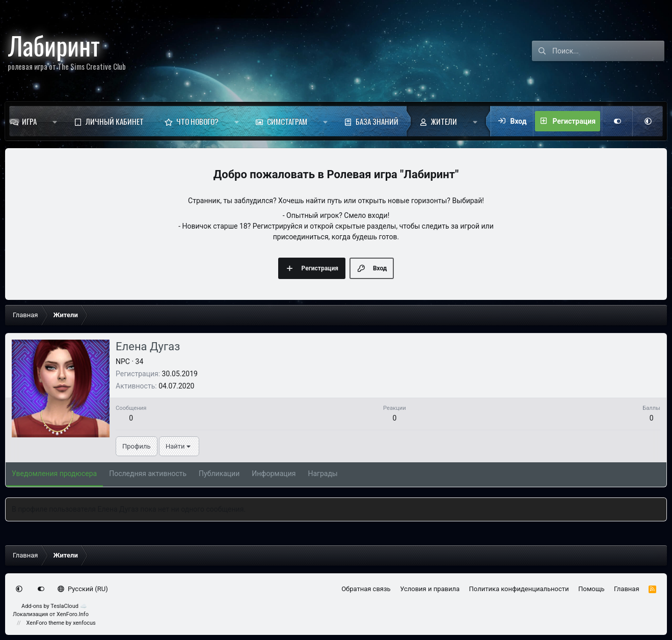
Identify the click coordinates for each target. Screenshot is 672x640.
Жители (444, 121)
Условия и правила (430, 589)
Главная (626, 589)
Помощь (592, 589)
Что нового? (197, 121)
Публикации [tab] (219, 474)
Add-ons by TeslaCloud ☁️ (54, 606)
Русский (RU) (83, 589)
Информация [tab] (274, 474)
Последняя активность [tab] (148, 474)
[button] (55, 121)
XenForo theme (46, 623)
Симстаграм (287, 121)
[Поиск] (608, 51)
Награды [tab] (322, 474)
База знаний (377, 121)
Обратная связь (366, 589)
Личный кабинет (115, 121)
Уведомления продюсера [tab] (54, 474)
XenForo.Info (73, 614)
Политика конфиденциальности (519, 589)
